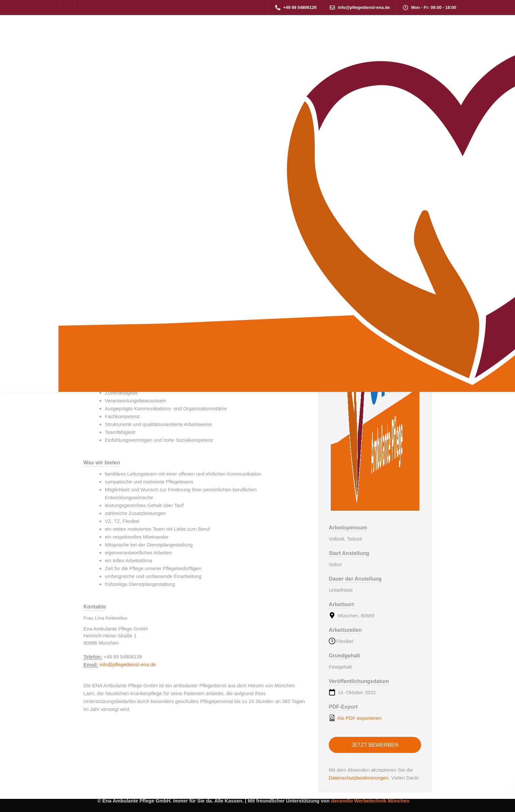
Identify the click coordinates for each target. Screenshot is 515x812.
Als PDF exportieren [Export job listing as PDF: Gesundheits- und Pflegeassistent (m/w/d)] (355, 718)
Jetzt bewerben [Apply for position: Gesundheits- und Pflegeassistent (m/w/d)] (375, 745)
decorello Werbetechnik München (370, 801)
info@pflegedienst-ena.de (128, 664)
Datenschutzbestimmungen (359, 778)
